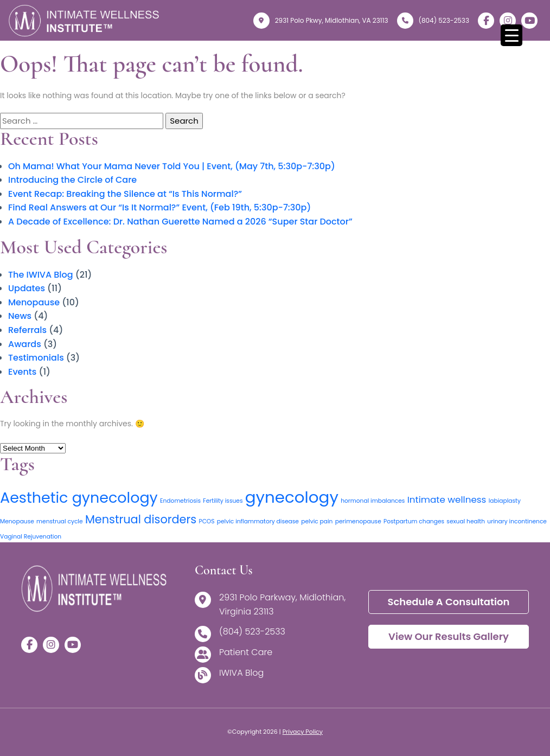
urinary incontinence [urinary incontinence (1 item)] (517, 521)
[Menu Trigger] (511, 35)
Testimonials (36, 358)
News (20, 316)
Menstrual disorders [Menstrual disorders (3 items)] (141, 519)
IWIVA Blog (241, 673)
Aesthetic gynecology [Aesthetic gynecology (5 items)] (79, 498)
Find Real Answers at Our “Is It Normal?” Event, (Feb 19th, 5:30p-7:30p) (159, 207)
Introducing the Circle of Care (72, 180)
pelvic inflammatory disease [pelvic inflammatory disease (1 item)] (258, 521)
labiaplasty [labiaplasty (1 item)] (505, 501)
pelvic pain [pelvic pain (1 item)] (317, 521)
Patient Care (246, 653)
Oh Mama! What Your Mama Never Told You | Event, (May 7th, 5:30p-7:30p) (172, 166)
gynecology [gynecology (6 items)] (292, 497)
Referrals (27, 330)
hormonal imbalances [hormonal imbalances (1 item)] (373, 501)
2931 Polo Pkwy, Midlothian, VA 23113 (321, 20)
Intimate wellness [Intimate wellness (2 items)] (447, 499)
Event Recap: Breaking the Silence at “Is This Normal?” (125, 194)
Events (22, 372)
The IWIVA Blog (41, 275)
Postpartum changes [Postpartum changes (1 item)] (414, 521)
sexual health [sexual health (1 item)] (466, 521)
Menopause (34, 302)
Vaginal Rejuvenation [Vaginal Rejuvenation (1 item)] (31, 537)
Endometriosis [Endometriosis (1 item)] (180, 501)
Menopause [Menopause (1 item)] (17, 521)
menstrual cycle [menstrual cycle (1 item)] (59, 521)
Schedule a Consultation (448, 602)
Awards (25, 344)
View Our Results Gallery (449, 636)
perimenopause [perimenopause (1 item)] (358, 521)
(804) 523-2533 (433, 20)
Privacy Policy (303, 732)
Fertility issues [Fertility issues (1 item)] (223, 501)
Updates (27, 288)
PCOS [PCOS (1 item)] (206, 521)
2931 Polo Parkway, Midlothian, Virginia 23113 (282, 604)
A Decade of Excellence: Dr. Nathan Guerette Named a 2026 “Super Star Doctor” (180, 222)
